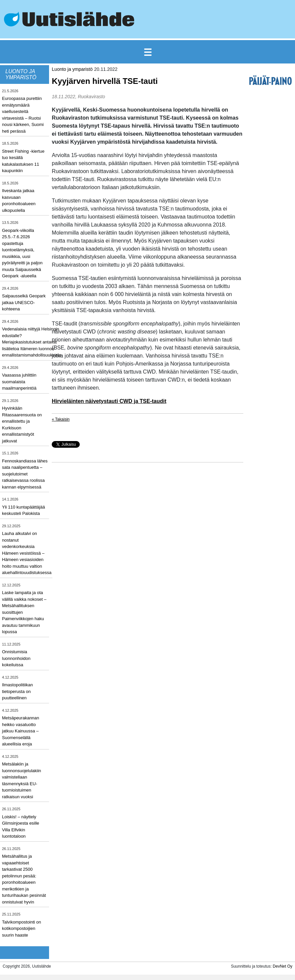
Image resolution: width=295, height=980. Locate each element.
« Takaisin (61, 419)
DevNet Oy (282, 966)
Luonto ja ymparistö (72, 69)
